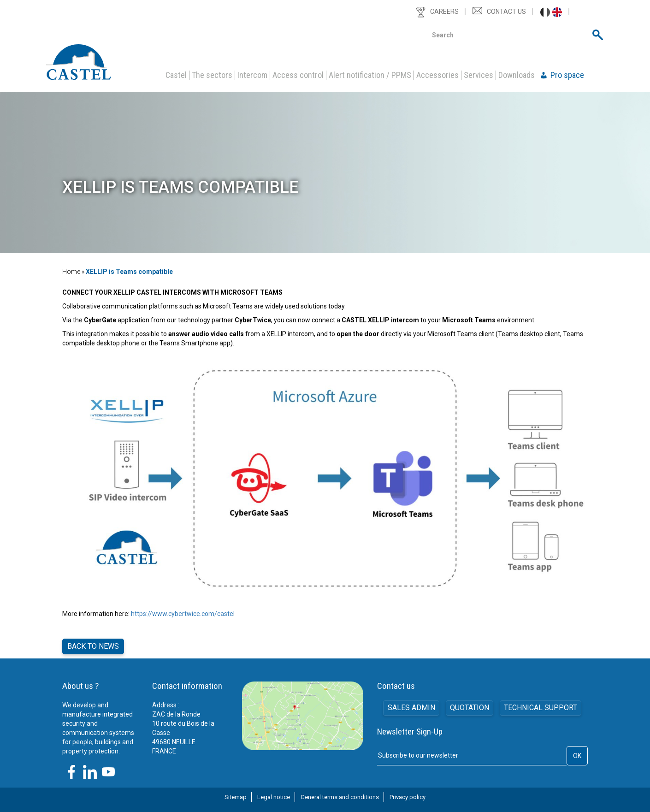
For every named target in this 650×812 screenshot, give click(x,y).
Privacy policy (408, 794)
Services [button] (479, 75)
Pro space (567, 75)
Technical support (541, 705)
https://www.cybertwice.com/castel (183, 614)
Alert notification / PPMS (370, 75)
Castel (176, 75)
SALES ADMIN (411, 705)
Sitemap (236, 794)
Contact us (506, 12)
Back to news (93, 644)
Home (71, 272)
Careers (444, 12)
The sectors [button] (212, 75)
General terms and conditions (340, 794)
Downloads (517, 75)
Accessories (437, 75)
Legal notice (274, 794)
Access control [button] (298, 75)
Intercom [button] (252, 75)
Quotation (470, 705)
